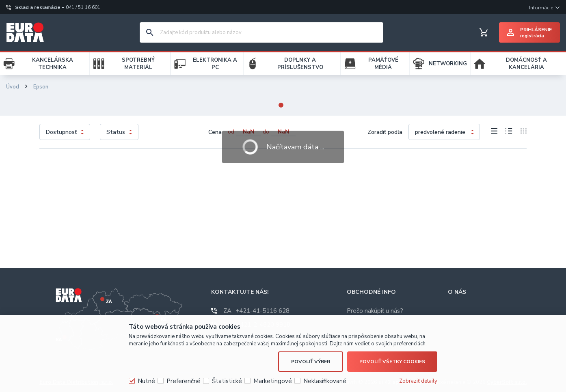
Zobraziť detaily (418, 381)
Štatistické (227, 381)
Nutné (146, 381)
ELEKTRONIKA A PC (215, 64)
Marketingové (273, 381)
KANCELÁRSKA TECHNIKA (53, 64)
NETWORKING (448, 64)
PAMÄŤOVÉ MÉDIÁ (383, 64)
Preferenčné (184, 381)
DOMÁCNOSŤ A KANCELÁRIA (526, 64)
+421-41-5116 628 (256, 311)
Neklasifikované (325, 381)
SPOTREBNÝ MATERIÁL (138, 64)
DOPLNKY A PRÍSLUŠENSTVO (300, 64)
